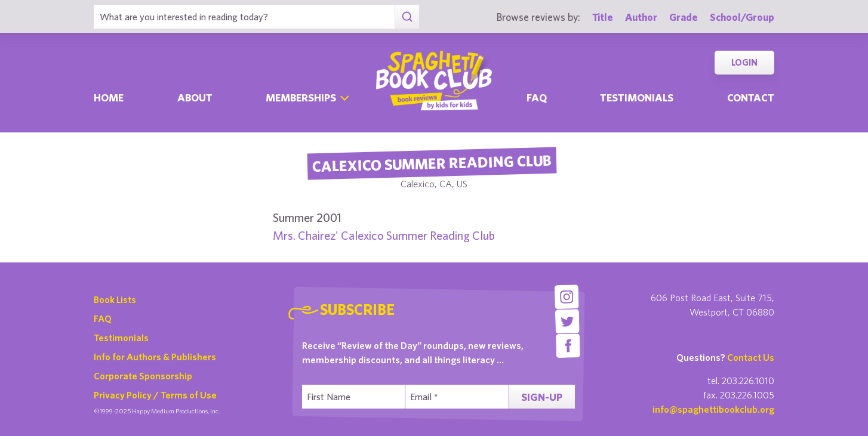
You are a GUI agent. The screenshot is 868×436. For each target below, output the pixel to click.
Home (109, 98)
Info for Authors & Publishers (155, 357)
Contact (751, 98)
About (195, 98)
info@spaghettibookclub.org (713, 409)
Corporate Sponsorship (143, 376)
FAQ (103, 319)
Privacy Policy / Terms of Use (155, 395)
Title (603, 17)
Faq (537, 98)
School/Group (742, 17)
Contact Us (751, 357)
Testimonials (637, 98)
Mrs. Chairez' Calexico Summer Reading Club (384, 235)
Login (744, 62)
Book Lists (115, 299)
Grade (684, 17)
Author (641, 17)
